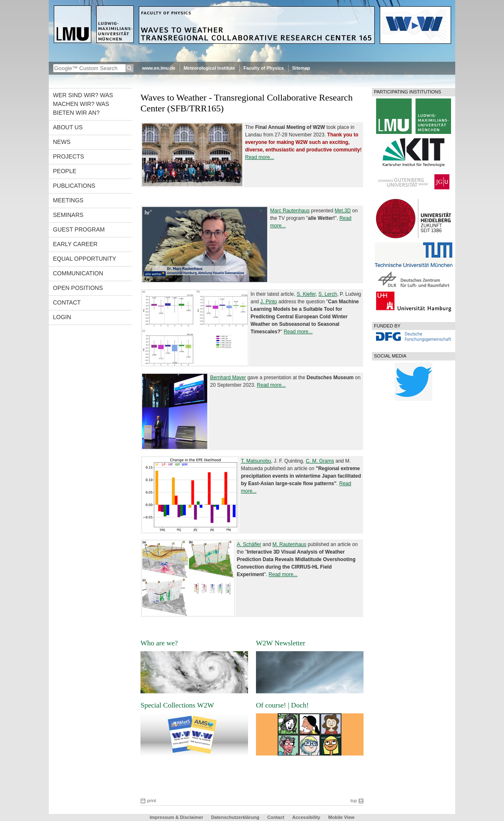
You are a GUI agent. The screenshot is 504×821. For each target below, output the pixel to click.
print (152, 801)
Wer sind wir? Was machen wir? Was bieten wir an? (83, 104)
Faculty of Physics (264, 68)
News (62, 142)
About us (68, 127)
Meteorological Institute (209, 68)
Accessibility (307, 817)
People (65, 171)
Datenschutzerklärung (235, 817)
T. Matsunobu (256, 461)
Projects (69, 156)
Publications (74, 186)
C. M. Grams (320, 461)
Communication (78, 273)
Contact (67, 302)
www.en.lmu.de (159, 68)
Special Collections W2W (177, 705)
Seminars (68, 215)
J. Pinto (268, 302)
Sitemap (301, 68)
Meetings (68, 200)
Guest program (79, 229)
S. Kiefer (306, 294)
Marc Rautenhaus (290, 211)
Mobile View (341, 817)
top (354, 801)
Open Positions (78, 288)
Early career (75, 244)
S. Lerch (328, 294)
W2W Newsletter (281, 643)
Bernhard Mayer (228, 378)
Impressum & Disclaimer (176, 817)
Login (62, 317)
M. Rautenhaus (289, 544)
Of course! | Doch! (282, 705)
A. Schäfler (249, 544)
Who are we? (159, 643)
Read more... (260, 157)
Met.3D (343, 211)
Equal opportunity (85, 259)
